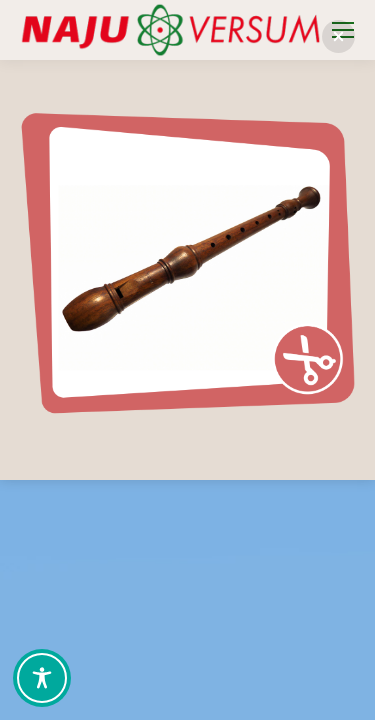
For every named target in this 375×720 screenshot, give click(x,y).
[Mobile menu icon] (343, 30)
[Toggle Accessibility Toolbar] (42, 678)
